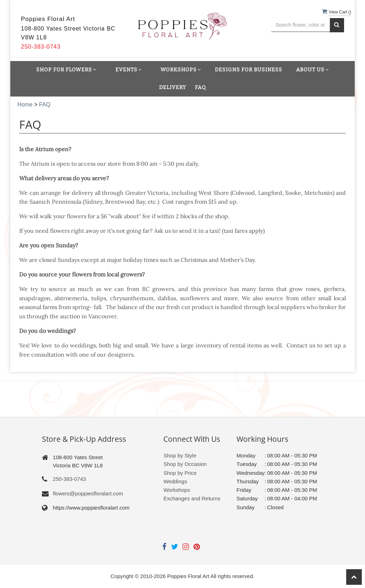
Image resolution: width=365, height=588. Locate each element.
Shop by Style (180, 455)
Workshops (177, 490)
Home (25, 105)
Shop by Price (180, 473)
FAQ (200, 87)
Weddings (175, 481)
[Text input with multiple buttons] (301, 25)
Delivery (173, 87)
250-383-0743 (69, 479)
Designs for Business (249, 70)
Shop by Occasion (185, 464)
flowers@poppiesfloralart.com (88, 493)
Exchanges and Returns (192, 498)
